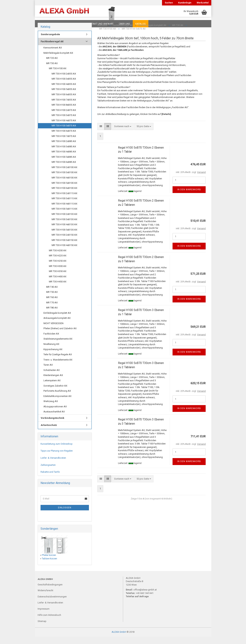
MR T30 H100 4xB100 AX (64, 185)
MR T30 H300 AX (58, 273)
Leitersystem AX (52, 388)
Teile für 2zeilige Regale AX (58, 362)
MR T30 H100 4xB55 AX (64, 91)
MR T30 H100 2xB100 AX (64, 175)
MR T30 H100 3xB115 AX (64, 206)
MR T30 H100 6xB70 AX (64, 138)
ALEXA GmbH (119, 639)
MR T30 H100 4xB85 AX (64, 159)
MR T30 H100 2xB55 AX (64, 81)
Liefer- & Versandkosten (53, 465)
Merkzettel (203, 3)
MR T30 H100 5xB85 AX (64, 164)
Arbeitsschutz (49, 432)
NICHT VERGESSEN (53, 331)
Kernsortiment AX (53, 55)
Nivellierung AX (51, 351)
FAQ (60, 24)
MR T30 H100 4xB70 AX (64, 128)
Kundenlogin (185, 3)
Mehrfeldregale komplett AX (58, 60)
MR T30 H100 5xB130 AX (64, 237)
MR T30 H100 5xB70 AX (64, 133)
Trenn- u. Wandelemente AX (58, 367)
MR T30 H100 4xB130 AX (64, 232)
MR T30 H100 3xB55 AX (64, 86)
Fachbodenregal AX (52, 49)
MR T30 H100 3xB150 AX (64, 247)
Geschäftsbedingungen (50, 592)
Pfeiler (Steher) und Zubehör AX (60, 336)
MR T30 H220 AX (58, 263)
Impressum (44, 616)
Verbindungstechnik (52, 425)
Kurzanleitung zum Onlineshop (57, 451)
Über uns (124, 24)
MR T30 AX (52, 71)
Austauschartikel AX (54, 419)
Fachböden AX (51, 341)
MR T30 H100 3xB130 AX (64, 227)
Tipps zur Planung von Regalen (57, 458)
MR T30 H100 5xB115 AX (64, 216)
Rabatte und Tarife (50, 479)
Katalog (141, 24)
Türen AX (48, 372)
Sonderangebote (50, 42)
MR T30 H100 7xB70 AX (64, 143)
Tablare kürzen (49, 566)
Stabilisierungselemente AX (58, 346)
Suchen (169, 3)
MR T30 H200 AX (58, 258)
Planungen (75, 24)
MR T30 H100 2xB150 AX (64, 242)
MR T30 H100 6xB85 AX (64, 169)
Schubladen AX (52, 377)
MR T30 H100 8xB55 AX (64, 112)
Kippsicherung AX (53, 357)
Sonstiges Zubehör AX (55, 393)
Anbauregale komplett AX (57, 325)
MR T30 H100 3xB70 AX (64, 122)
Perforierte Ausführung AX (57, 398)
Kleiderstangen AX (53, 382)
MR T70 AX (52, 310)
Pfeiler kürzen (49, 562)
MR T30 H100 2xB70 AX (64, 117)
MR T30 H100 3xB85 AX (64, 154)
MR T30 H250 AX (58, 268)
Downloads (45, 24)
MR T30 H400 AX (58, 284)
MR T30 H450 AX (58, 289)
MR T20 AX (52, 65)
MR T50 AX (52, 299)
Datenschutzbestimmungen (52, 604)
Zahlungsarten (48, 472)
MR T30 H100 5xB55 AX (64, 96)
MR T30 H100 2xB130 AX (64, 221)
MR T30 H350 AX (58, 278)
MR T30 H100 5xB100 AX (64, 190)
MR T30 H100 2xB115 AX (64, 201)
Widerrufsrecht (45, 598)
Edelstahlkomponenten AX (57, 403)
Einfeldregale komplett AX (57, 320)
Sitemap (42, 628)
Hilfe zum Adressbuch (49, 622)
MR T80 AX (52, 315)
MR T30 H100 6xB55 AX (64, 102)
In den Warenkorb (189, 197)
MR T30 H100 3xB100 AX (64, 180)
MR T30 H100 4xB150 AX (64, 252)
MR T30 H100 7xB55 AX (64, 107)
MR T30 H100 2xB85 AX (64, 148)
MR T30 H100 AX (58, 76)
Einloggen (65, 515)
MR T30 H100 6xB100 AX (64, 195)
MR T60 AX (52, 305)
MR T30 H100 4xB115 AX (64, 211)
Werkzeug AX (51, 408)
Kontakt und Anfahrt (100, 24)
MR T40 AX (52, 294)
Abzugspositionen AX (55, 414)
